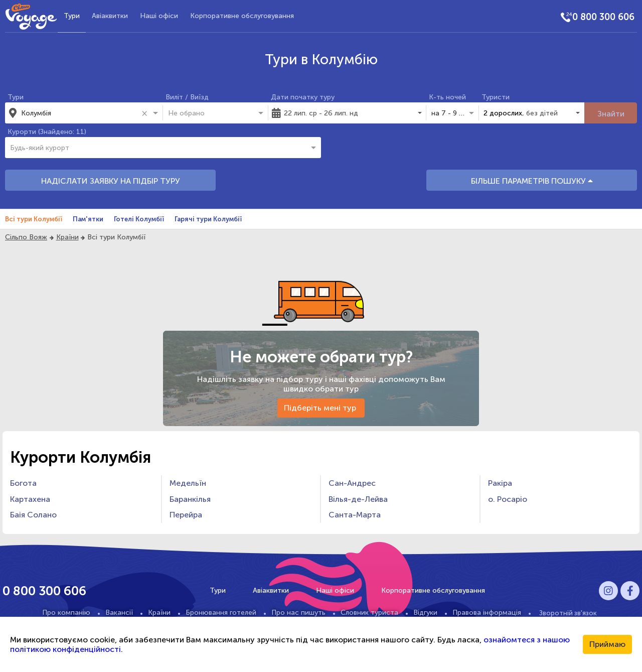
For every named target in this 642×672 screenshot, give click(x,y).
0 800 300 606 (603, 17)
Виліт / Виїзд (187, 97)
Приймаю (607, 644)
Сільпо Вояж (26, 237)
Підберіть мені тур (321, 408)
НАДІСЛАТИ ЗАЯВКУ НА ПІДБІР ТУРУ (111, 181)
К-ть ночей (447, 97)
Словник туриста (369, 613)
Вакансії (119, 613)
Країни (67, 237)
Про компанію (66, 613)
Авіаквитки (110, 16)
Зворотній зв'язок (568, 613)
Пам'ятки (88, 219)
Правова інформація (487, 613)
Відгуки (425, 613)
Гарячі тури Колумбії (208, 219)
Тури (72, 16)
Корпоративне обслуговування (242, 16)
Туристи (496, 97)
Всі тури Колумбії (34, 219)
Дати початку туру (303, 97)
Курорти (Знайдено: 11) (47, 132)
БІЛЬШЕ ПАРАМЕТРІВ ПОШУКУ (532, 181)
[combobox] (80, 113)
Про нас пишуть (298, 613)
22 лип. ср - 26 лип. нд (321, 113)
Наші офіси (159, 16)
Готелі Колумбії (139, 219)
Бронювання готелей (221, 613)
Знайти (611, 114)
